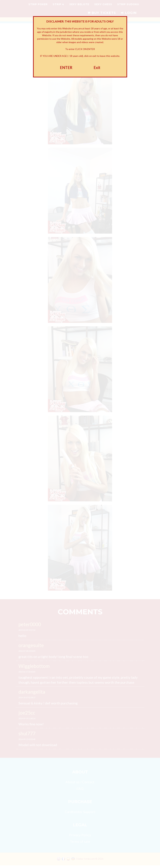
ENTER (66, 68)
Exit (97, 68)
